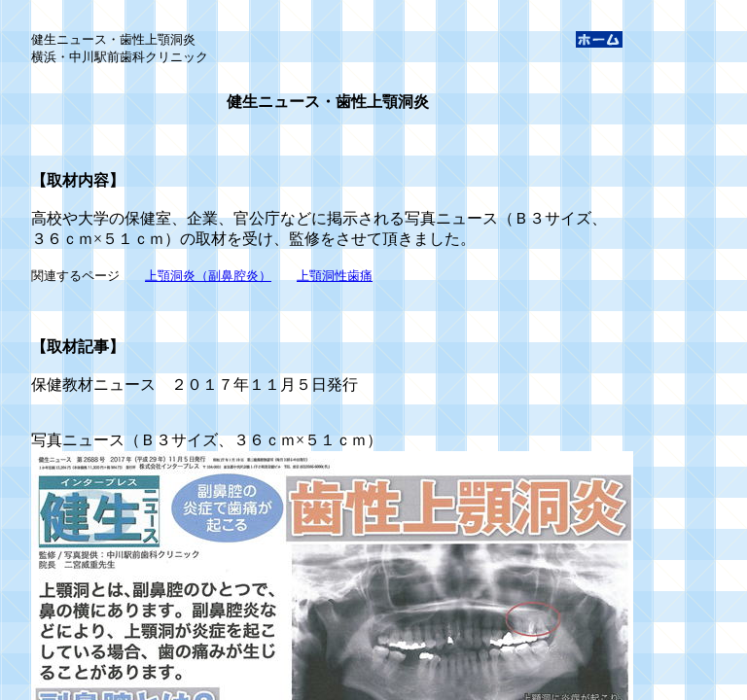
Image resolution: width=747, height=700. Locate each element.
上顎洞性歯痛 (335, 276)
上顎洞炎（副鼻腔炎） (208, 276)
